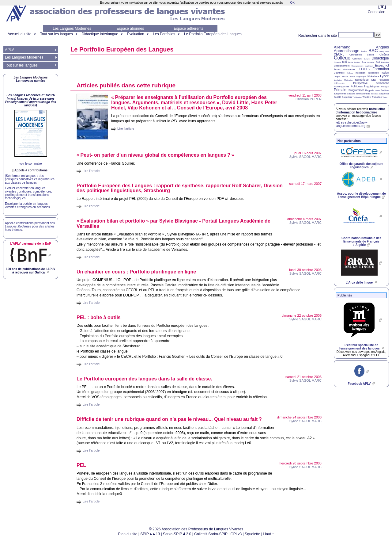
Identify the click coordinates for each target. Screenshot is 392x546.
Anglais (382, 47)
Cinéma (384, 55)
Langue (337, 77)
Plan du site (128, 534)
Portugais (385, 87)
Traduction (377, 97)
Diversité (337, 62)
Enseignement (342, 66)
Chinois (371, 55)
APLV (9, 50)
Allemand (342, 47)
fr (382, 6)
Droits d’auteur (354, 62)
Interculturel (373, 73)
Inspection (360, 73)
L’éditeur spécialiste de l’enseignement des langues (359, 347)
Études (337, 69)
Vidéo (385, 97)
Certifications (356, 55)
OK (292, 3)
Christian (309, 99)
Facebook (359, 384)
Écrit (378, 62)
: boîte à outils (99, 317)
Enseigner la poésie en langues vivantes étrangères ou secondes (27, 205)
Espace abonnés (130, 29)
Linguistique (361, 77)
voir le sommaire (30, 164)
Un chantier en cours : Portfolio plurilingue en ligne (136, 272)
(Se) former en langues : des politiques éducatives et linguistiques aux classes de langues (30, 179)
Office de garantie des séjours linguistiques (362, 166)
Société (337, 97)
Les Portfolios (164, 34)
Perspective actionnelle (371, 83)
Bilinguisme (384, 52)
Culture (366, 59)
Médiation (338, 80)
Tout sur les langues (57, 34)
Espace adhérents (188, 29)
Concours (357, 59)
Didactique (380, 58)
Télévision (358, 97)
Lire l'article (126, 128)
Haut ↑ (269, 534)
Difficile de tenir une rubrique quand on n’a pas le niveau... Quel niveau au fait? (169, 419)
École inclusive (368, 62)
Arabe (364, 51)
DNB (345, 62)
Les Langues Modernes (72, 29)
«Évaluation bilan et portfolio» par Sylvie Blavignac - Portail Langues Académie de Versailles (173, 223)
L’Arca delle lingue (359, 283)
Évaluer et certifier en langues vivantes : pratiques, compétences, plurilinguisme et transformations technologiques (28, 193)
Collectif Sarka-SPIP (211, 534)
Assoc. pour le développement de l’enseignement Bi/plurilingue (361, 195)
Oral (374, 80)
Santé (377, 90)
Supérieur (347, 97)
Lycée (384, 76)
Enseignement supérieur (362, 66)
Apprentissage (347, 51)
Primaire (341, 90)
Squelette (253, 534)
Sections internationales (359, 94)
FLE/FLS (363, 69)
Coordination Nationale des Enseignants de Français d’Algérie (361, 241)
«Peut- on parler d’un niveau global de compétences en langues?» (155, 155)
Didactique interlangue (100, 34)
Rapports (370, 90)
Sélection (375, 94)
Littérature (373, 76)
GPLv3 (236, 534)
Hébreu (350, 73)
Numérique (362, 80)
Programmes (356, 90)
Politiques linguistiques (365, 86)
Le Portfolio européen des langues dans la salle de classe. (144, 379)
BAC (373, 50)
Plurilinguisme (341, 87)
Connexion (377, 12)
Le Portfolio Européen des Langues (213, 34)
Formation (381, 69)
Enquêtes (385, 62)
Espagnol (382, 65)
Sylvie (305, 157)
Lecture (344, 76)
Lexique (352, 77)
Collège (342, 58)
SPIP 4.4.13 (150, 534)
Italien (385, 73)
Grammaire (339, 73)
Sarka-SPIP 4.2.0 (177, 534)
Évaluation (136, 34)
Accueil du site (19, 34)
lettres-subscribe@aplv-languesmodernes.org (352, 124)
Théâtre (367, 97)
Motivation (348, 80)
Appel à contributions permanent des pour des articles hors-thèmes (30, 226)
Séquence (384, 94)
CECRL (339, 54)
